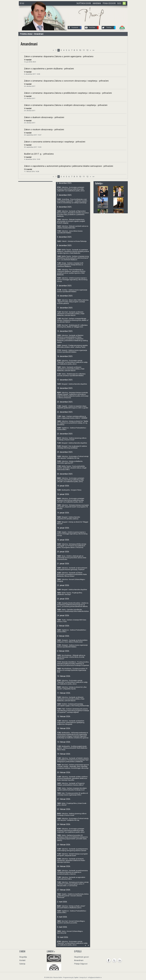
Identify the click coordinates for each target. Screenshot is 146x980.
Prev (85, 945)
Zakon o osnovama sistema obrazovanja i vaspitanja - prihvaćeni (55, 142)
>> (93, 50)
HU (23, 3)
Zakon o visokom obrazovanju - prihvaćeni (44, 130)
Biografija (23, 957)
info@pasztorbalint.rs (95, 977)
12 (87, 50)
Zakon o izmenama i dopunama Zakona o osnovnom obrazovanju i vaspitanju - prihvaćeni (66, 81)
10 (80, 50)
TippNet (76, 977)
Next (88, 945)
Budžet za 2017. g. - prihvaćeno (39, 154)
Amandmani (97, 3)
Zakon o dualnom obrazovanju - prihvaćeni (44, 117)
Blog (119, 3)
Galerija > (99, 183)
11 (84, 50)
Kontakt (22, 960)
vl (87, 977)
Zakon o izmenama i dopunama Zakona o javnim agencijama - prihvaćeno (59, 56)
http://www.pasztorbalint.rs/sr (37, 7)
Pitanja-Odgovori (109, 3)
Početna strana (26, 34)
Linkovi (51, 951)
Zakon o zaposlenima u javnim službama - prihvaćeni (49, 69)
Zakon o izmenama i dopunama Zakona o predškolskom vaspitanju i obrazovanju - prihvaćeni (68, 93)
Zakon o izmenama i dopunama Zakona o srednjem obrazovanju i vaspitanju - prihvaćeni (66, 105)
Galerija (22, 964)
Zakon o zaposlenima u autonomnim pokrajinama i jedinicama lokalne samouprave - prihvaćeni (69, 166)
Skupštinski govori (84, 3)
